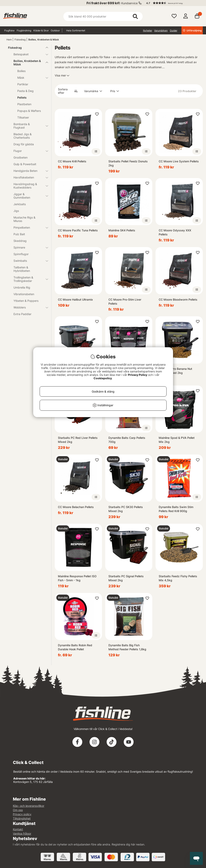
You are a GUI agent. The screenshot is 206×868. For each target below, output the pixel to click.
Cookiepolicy (103, 378)
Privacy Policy (138, 375)
